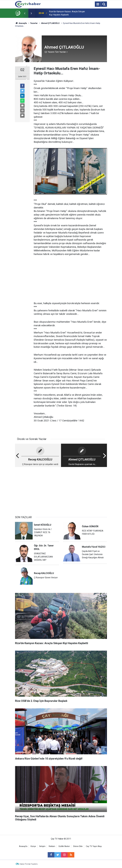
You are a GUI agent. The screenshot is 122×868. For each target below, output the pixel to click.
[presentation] (25, 13)
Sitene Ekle (78, 846)
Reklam (52, 846)
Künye (33, 846)
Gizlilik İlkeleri (64, 846)
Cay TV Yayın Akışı (94, 846)
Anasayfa (23, 846)
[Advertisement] (70, 279)
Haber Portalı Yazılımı (29, 864)
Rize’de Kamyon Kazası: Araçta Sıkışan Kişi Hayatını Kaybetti (67, 13)
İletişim (42, 846)
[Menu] (98, 4)
